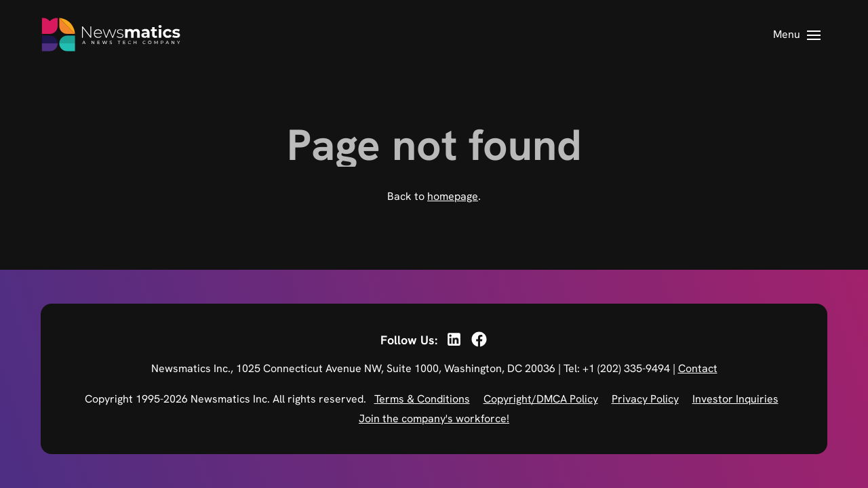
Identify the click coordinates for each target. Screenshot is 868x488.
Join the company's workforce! (434, 419)
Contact (698, 368)
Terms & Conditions (422, 399)
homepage (453, 196)
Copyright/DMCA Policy (541, 399)
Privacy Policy (645, 399)
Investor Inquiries (735, 399)
